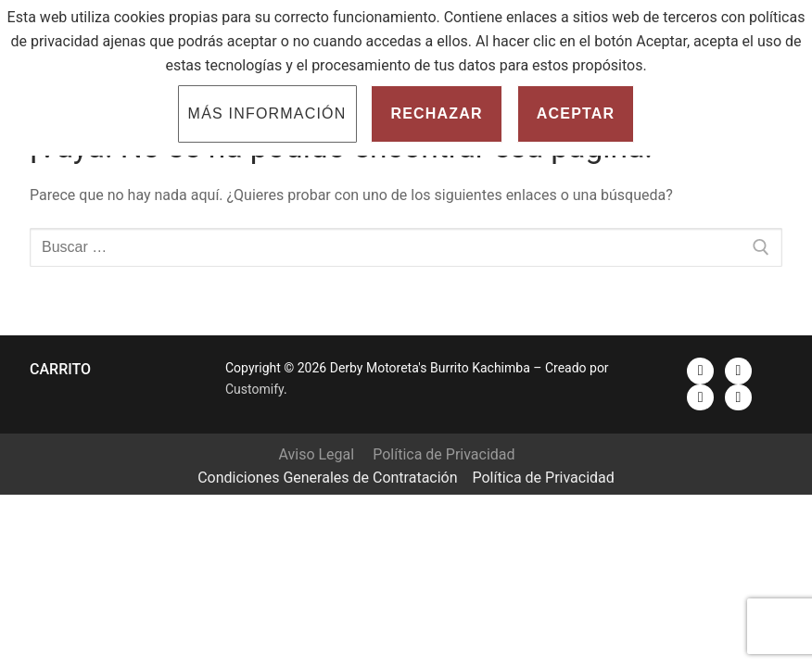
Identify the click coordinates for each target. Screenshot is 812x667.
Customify (254, 389)
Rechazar (436, 113)
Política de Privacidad (444, 454)
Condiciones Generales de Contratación (327, 478)
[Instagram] (700, 398)
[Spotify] (738, 398)
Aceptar (576, 113)
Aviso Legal (316, 454)
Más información (267, 113)
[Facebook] (700, 371)
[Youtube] (738, 371)
